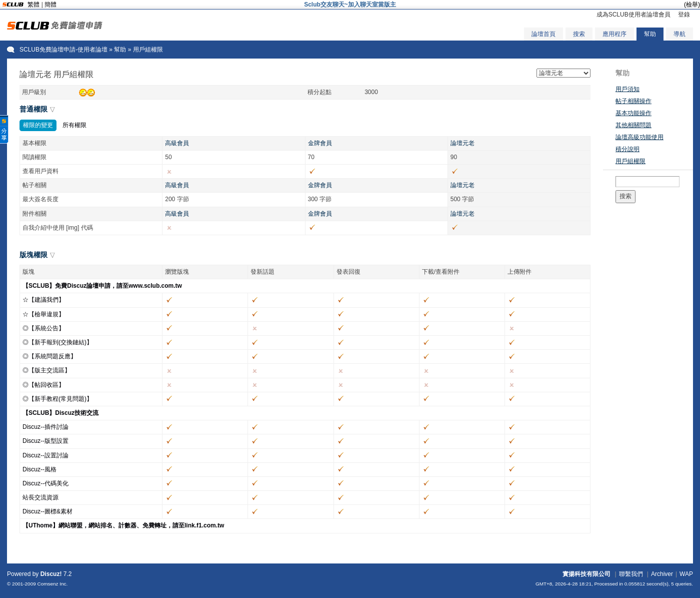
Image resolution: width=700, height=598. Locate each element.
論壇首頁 (543, 34)
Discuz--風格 (39, 469)
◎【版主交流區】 (46, 370)
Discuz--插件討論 (45, 427)
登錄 (684, 15)
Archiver (662, 574)
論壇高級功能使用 (639, 137)
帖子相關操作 (633, 101)
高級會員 (177, 143)
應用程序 (614, 34)
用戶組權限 (630, 161)
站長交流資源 (40, 497)
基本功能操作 (633, 113)
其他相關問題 (633, 125)
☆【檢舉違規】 (43, 314)
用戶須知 (627, 89)
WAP (686, 574)
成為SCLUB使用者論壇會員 (633, 15)
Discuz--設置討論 (45, 455)
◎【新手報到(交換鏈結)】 (57, 342)
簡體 (50, 5)
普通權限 (33, 109)
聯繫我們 (631, 574)
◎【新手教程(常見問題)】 (57, 399)
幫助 (650, 34)
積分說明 (627, 149)
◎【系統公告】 (43, 328)
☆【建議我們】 (43, 300)
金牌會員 (320, 143)
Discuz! (51, 574)
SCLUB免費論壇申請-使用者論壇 (63, 50)
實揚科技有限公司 (586, 574)
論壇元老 (462, 143)
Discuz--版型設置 (45, 441)
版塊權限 (33, 255)
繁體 (33, 5)
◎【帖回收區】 (43, 385)
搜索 (579, 34)
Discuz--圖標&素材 (47, 511)
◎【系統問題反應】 (49, 356)
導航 (679, 34)
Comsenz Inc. (52, 584)
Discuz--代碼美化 (45, 483)
